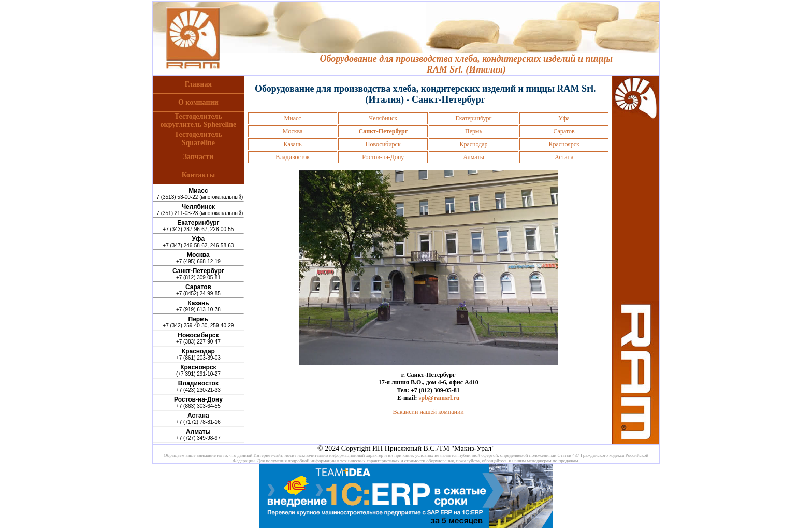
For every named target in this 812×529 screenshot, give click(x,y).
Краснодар (473, 144)
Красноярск (564, 144)
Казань (293, 144)
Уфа (564, 118)
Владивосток (293, 157)
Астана (564, 157)
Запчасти (198, 157)
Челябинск (383, 118)
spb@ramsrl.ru (439, 398)
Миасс (293, 118)
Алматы (474, 157)
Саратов (564, 131)
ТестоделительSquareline (198, 139)
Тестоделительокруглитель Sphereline (199, 120)
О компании (198, 102)
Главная (198, 84)
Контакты (198, 175)
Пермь (474, 131)
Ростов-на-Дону (383, 157)
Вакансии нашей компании (429, 412)
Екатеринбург (473, 118)
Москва (293, 131)
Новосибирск (383, 144)
